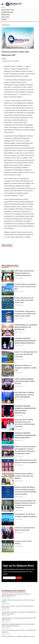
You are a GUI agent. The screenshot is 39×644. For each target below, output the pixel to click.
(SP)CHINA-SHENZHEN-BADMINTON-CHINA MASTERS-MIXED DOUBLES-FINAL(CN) (25, 341)
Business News (6, 15)
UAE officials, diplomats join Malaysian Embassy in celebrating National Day (24, 273)
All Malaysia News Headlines (14, 591)
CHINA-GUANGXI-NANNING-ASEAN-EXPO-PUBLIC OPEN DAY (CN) (24, 381)
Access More (5, 267)
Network (4, 20)
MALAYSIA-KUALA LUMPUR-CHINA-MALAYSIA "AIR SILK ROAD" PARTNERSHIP (24, 395)
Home (3, 8)
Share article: (7, 245)
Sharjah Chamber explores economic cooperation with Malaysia (24, 476)
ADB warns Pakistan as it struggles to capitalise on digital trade (26, 368)
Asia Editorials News (8, 10)
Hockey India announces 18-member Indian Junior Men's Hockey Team (24, 300)
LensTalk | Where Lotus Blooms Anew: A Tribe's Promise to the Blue (25, 287)
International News (7, 12)
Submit (19, 578)
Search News (5, 17)
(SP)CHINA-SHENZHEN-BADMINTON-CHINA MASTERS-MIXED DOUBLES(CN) (25, 435)
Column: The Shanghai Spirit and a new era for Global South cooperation (26, 354)
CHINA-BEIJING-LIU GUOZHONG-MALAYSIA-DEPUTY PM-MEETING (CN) (26, 327)
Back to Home (6, 25)
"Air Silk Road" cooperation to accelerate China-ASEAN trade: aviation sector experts (25, 314)
